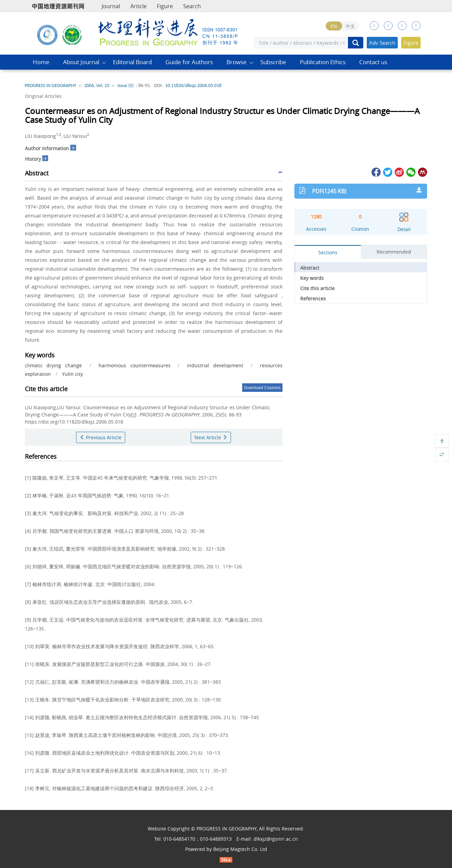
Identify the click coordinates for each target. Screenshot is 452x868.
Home (41, 62)
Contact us (373, 62)
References (313, 298)
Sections (328, 252)
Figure (165, 6)
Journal (111, 6)
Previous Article (101, 437)
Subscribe (273, 62)
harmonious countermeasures (135, 365)
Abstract (310, 268)
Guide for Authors (189, 62)
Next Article (211, 437)
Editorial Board (132, 62)
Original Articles (43, 96)
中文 (350, 26)
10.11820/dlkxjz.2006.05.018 (193, 86)
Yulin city (72, 374)
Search (192, 6)
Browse (237, 62)
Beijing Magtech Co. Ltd (240, 849)
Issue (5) (126, 86)
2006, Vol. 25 (97, 86)
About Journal (81, 62)
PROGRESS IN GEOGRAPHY (51, 86)
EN (334, 26)
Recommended (394, 252)
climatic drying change (54, 365)
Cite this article (317, 288)
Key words (312, 278)
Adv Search (382, 43)
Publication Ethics (323, 62)
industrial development (215, 365)
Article (138, 6)
